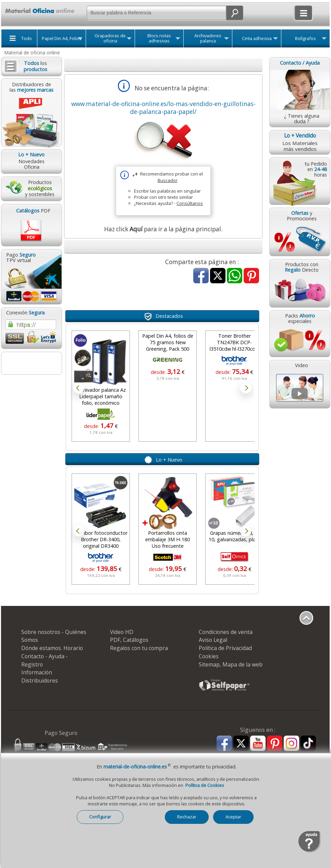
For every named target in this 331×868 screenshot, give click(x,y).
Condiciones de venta (226, 632)
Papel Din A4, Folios (62, 38)
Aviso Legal (213, 640)
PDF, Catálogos (129, 640)
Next (246, 388)
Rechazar (187, 817)
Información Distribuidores (40, 676)
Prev (79, 388)
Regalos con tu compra (139, 648)
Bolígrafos (305, 38)
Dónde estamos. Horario (52, 648)
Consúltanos (190, 203)
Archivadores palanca (208, 38)
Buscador (168, 180)
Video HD (122, 632)
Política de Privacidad (225, 648)
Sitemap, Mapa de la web (231, 664)
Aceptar (233, 817)
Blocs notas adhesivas (159, 38)
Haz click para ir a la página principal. (163, 229)
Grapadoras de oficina (110, 38)
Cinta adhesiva (257, 38)
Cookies (209, 656)
